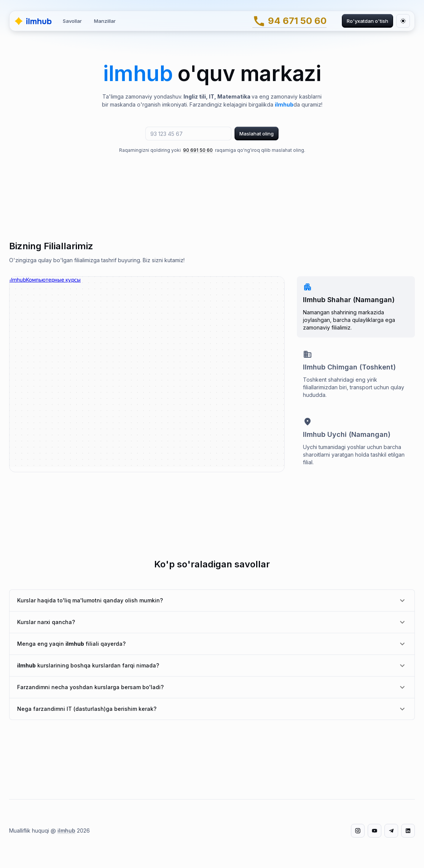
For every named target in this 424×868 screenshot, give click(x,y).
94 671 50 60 (289, 21)
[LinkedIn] (408, 831)
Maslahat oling (257, 134)
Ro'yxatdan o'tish (367, 21)
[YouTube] (375, 831)
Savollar (72, 21)
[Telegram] (391, 831)
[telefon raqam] (188, 134)
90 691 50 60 (198, 150)
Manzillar (105, 21)
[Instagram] (358, 831)
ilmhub (66, 831)
